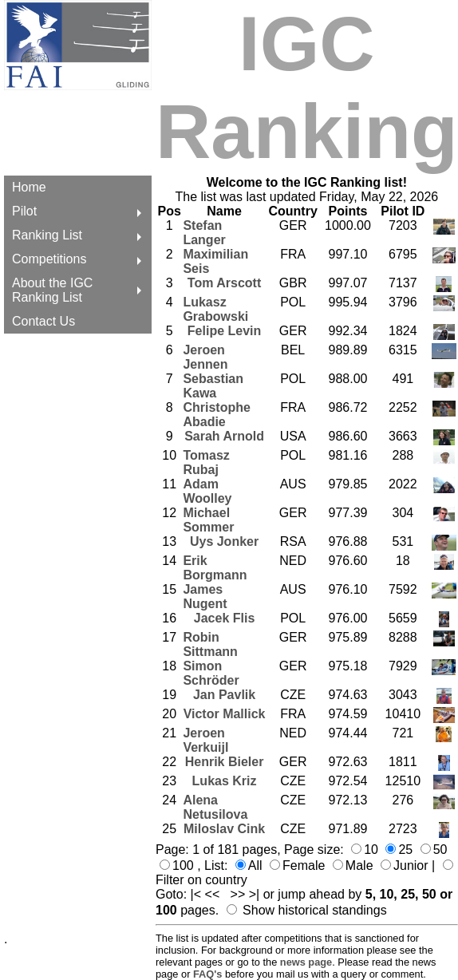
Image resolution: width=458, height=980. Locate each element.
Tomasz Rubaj (206, 462)
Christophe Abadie (216, 415)
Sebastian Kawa (213, 386)
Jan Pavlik (224, 695)
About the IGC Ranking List (52, 290)
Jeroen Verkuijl (205, 740)
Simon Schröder (211, 673)
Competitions (49, 259)
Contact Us (43, 321)
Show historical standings (315, 910)
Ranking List (47, 235)
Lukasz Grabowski (215, 309)
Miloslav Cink (224, 829)
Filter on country (201, 880)
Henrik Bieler (225, 762)
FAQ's (207, 974)
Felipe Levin (224, 331)
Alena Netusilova (215, 807)
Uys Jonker (224, 541)
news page (306, 962)
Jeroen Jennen (205, 357)
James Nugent (205, 597)
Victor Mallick (225, 714)
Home (29, 187)
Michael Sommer (208, 520)
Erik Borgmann (215, 568)
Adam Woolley (207, 491)
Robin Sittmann (210, 644)
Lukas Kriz (225, 781)
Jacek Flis (225, 618)
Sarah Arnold (224, 436)
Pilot (24, 211)
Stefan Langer (204, 233)
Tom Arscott (224, 283)
